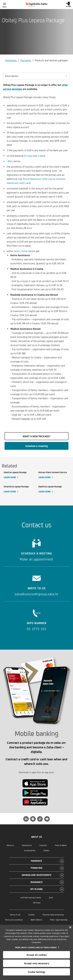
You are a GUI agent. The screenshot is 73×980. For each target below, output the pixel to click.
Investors (43, 845)
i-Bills (10, 161)
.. (72, 920)
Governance (27, 845)
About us (10, 845)
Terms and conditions (14, 920)
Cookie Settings (37, 972)
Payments (26, 60)
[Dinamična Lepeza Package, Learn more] (19, 489)
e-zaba (41, 156)
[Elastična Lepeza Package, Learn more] (54, 489)
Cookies (31, 915)
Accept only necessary (37, 963)
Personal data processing (53, 915)
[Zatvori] (70, 927)
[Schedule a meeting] (36, 549)
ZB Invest (37, 903)
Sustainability (30, 850)
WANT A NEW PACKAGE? (36, 436)
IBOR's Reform (36, 920)
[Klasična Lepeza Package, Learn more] (19, 475)
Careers (46, 850)
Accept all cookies (37, 955)
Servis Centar (21, 251)
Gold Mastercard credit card (38, 179)
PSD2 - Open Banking (59, 920)
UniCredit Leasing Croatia (31, 897)
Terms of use (15, 915)
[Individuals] (37, 5)
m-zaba (29, 156)
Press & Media (61, 845)
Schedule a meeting (36, 446)
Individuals (11, 60)
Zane (51, 897)
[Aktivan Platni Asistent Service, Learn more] (54, 475)
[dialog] (36, 952)
